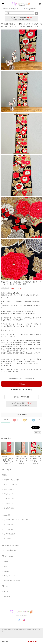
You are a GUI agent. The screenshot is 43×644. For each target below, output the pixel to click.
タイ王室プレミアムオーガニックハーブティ (17, 520)
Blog (6, 566)
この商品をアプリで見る (21, 397)
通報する (37, 433)
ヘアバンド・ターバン (11, 485)
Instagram (7, 597)
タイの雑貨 (6, 515)
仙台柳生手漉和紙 (9, 508)
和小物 (5, 475)
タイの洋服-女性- (9, 524)
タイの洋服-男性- (9, 529)
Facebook (7, 592)
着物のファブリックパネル (12, 480)
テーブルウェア (9, 503)
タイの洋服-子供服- (10, 534)
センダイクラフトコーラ (10, 546)
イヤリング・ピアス (10, 499)
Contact (7, 571)
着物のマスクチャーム (11, 494)
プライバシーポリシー (11, 576)
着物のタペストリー (10, 489)
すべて (6, 420)
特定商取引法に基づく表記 (12, 581)
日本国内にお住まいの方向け (21, 390)
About (6, 562)
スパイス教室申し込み (10, 550)
